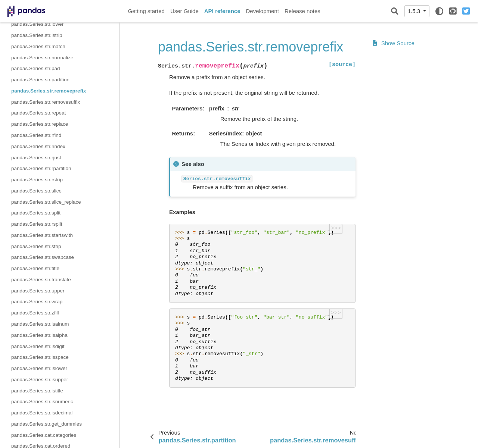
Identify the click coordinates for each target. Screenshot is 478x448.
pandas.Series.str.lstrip (37, 35)
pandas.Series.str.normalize (42, 58)
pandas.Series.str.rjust (36, 158)
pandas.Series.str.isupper (40, 380)
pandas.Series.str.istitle (37, 391)
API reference (222, 11)
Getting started (146, 11)
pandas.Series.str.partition (40, 80)
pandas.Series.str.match (38, 46)
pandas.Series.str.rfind (36, 135)
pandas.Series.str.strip (36, 246)
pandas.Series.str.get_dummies (46, 424)
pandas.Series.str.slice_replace (46, 202)
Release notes (302, 11)
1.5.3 (415, 11)
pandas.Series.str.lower (37, 24)
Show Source (394, 43)
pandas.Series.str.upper (38, 291)
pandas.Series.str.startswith (42, 235)
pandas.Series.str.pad (36, 68)
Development (262, 11)
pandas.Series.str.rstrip (37, 180)
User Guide (184, 11)
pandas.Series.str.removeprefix (49, 91)
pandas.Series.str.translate (41, 280)
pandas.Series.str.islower (39, 368)
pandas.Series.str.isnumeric (42, 402)
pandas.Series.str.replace (40, 124)
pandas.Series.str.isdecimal (42, 413)
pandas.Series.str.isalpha (39, 335)
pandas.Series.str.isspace (40, 357)
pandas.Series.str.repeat (38, 113)
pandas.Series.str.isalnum (40, 324)
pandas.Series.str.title (35, 268)
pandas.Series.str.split (36, 213)
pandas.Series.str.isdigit (38, 346)
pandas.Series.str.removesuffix (46, 102)
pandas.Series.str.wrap (37, 302)
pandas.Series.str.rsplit (37, 224)
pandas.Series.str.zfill (35, 313)
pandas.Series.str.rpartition (41, 168)
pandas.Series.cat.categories (44, 435)
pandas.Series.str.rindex (38, 146)
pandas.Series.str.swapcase (43, 257)
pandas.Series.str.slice (36, 191)
